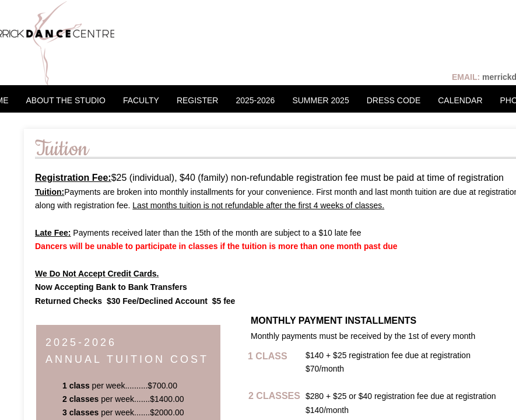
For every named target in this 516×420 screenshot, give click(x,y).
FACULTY (141, 100)
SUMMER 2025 (320, 100)
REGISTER (198, 100)
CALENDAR (460, 100)
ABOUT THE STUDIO (66, 100)
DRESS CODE (394, 100)
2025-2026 (255, 100)
